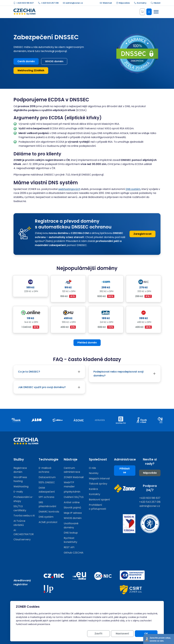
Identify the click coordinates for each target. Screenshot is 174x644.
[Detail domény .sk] (144, 282)
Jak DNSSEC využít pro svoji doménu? (42, 387)
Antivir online (72, 502)
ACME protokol (48, 522)
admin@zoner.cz (73, 3)
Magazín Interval (99, 478)
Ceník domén (26, 61)
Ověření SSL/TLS (74, 497)
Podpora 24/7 (150, 488)
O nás (92, 468)
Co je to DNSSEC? (29, 372)
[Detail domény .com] (106, 282)
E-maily (18, 492)
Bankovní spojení (99, 500)
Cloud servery (22, 539)
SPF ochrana (46, 497)
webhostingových (69, 189)
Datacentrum (47, 477)
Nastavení (122, 634)
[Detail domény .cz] (30, 282)
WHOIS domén (54, 61)
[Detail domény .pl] (144, 313)
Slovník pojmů (72, 508)
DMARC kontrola (49, 512)
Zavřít (98, 634)
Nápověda (123, 3)
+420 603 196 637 (24, 3)
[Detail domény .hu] (68, 313)
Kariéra (93, 489)
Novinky (94, 473)
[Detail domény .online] (31, 313)
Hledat (156, 3)
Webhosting (21, 486)
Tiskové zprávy (98, 484)
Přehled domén (87, 343)
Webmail (106, 3)
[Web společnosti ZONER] (125, 488)
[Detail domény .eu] (68, 282)
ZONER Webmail (74, 477)
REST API (69, 547)
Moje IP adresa (73, 513)
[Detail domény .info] (106, 313)
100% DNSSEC (47, 482)
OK (146, 634)
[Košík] (142, 12)
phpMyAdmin (72, 492)
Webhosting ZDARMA (31, 70)
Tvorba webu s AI (24, 516)
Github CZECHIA (74, 553)
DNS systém (133, 189)
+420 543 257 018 (48, 3)
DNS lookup (71, 533)
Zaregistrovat (143, 234)
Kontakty (140, 3)
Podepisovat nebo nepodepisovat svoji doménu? (118, 374)
